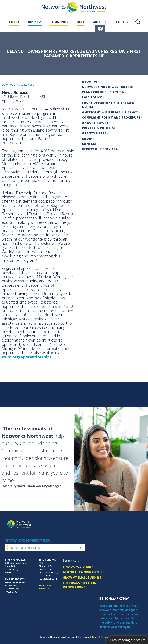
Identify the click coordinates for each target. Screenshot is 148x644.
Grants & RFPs (94, 133)
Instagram (115, 521)
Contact (89, 144)
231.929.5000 (46, 576)
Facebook (108, 521)
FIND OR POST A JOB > (78, 567)
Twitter (121, 521)
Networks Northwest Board (107, 87)
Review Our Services (100, 149)
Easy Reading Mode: (128, 640)
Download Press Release (18, 85)
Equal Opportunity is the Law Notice (108, 105)
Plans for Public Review (103, 92)
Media (87, 139)
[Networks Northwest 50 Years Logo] (74, 7)
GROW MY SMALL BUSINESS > (83, 578)
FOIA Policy (92, 97)
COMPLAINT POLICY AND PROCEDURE (111, 117)
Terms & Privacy (100, 637)
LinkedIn (136, 521)
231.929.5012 (50, 579)
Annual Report (95, 123)
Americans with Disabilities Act (110, 112)
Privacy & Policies (98, 128)
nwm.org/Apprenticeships (27, 357)
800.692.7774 (46, 569)
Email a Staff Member (45, 587)
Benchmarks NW (114, 598)
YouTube (128, 521)
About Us (90, 82)
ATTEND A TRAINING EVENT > (83, 572)
